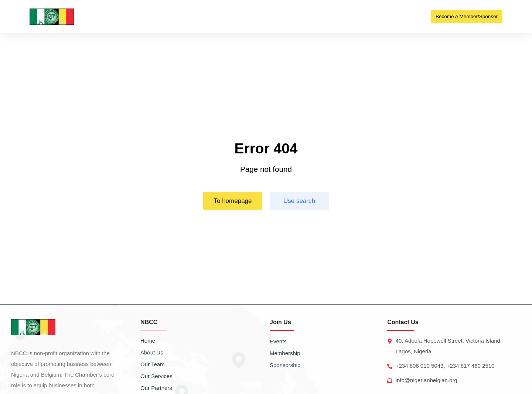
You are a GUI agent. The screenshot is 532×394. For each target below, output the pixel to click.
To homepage (233, 201)
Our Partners (156, 388)
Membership (285, 353)
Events (278, 341)
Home (148, 341)
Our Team (153, 364)
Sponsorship (285, 365)
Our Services (156, 376)
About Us (152, 352)
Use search (299, 201)
